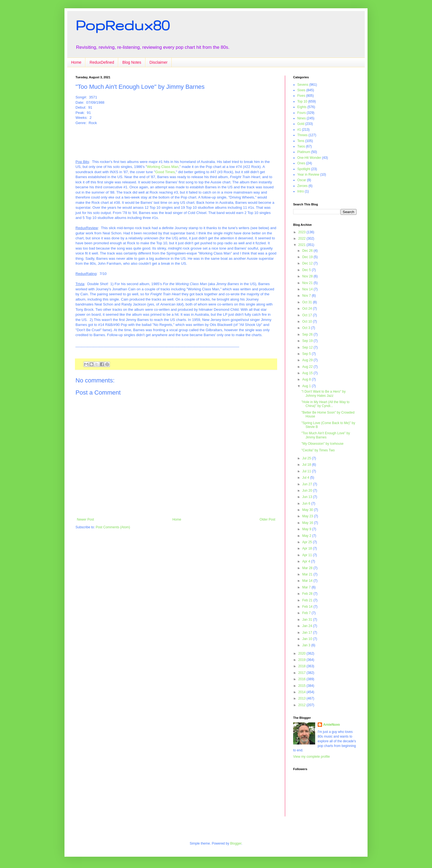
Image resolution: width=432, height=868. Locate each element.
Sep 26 (308, 334)
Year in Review (308, 175)
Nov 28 (308, 276)
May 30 (308, 510)
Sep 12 (308, 347)
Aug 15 (308, 373)
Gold (301, 124)
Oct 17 (308, 315)
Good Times (165, 172)
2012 (303, 705)
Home (76, 62)
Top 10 (302, 101)
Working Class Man (163, 167)
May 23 (308, 516)
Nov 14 (308, 289)
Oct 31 (308, 302)
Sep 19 (308, 341)
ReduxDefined (102, 62)
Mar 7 (307, 587)
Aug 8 (307, 379)
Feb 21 (308, 600)
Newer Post (85, 519)
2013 (303, 698)
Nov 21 (308, 283)
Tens (301, 141)
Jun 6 (307, 503)
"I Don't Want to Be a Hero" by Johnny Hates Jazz (323, 393)
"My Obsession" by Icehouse (322, 444)
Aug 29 (308, 360)
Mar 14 (308, 581)
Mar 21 (308, 574)
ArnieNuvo (332, 725)
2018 (303, 666)
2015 (303, 686)
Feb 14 (308, 607)
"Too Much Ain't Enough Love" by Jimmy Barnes (326, 435)
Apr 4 (307, 561)
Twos (301, 146)
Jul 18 (307, 465)
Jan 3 (307, 645)
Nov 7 (307, 296)
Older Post (267, 519)
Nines (302, 118)
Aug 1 (307, 386)
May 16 (308, 523)
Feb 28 (308, 594)
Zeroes (302, 186)
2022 (303, 239)
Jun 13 (308, 497)
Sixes (301, 90)
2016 (303, 679)
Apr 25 (308, 542)
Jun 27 (308, 484)
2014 (303, 692)
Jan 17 (308, 633)
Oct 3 (307, 328)
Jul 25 (307, 458)
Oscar (302, 180)
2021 (303, 245)
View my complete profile (311, 757)
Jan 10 (308, 639)
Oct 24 (308, 309)
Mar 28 (308, 568)
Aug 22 (308, 367)
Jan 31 (308, 620)
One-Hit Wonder (309, 158)
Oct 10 (308, 322)
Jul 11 (307, 471)
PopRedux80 (123, 25)
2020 (303, 653)
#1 (299, 130)
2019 (303, 660)
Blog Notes (132, 62)
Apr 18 (308, 548)
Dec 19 (308, 257)
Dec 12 (308, 263)
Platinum (304, 152)
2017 (303, 673)
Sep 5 (307, 354)
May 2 (307, 536)
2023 (303, 232)
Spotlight (304, 169)
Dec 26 (308, 251)
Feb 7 (307, 613)
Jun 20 (308, 491)
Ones (301, 163)
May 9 (307, 529)
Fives (301, 96)
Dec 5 (307, 270)
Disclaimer (159, 62)
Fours (302, 113)
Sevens (303, 85)
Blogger (236, 843)
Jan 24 (308, 626)
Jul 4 (306, 478)
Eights (302, 107)
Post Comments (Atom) (113, 527)
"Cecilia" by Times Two (318, 450)
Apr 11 (308, 555)
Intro (301, 191)
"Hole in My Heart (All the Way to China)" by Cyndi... (326, 404)
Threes (302, 135)
